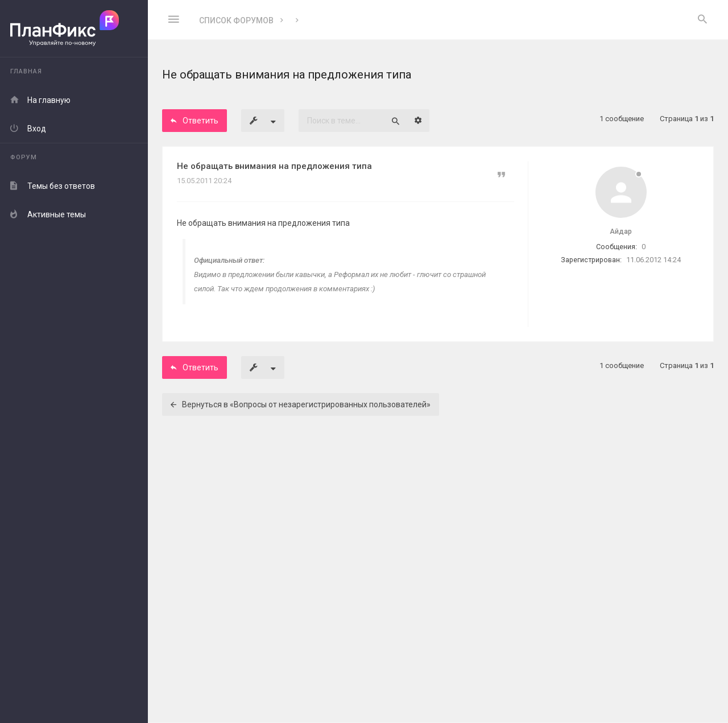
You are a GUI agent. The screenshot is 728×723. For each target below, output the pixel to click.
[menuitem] (702, 20)
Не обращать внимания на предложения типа (274, 166)
